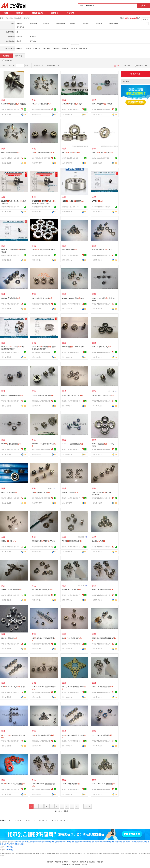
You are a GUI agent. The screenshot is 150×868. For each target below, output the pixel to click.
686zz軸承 (10, 847)
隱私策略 (83, 862)
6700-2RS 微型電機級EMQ (73, 395)
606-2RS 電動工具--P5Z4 (102, 250)
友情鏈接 (100, 862)
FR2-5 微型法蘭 (9, 638)
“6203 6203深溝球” (73, 201)
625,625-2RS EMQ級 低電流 (13, 687)
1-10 (55, 811)
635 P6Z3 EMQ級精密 (72, 638)
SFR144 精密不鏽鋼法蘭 (73, 444)
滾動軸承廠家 (19, 844)
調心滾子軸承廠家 (8, 844)
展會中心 (55, 13)
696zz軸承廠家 (109, 842)
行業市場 (70, 13)
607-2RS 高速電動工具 (11, 298)
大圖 (117, 65)
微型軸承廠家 (79, 842)
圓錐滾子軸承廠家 (132, 842)
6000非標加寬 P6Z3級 (102, 104)
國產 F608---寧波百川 (72, 589)
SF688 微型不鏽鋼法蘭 (12, 589)
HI (29, 820)
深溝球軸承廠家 (120, 842)
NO (43, 820)
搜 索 (144, 5)
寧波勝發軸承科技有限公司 (41, 255)
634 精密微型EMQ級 (41, 492)
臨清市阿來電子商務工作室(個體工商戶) (71, 207)
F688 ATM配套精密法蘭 (103, 589)
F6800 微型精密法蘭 (71, 784)
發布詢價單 (136, 73)
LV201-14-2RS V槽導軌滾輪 (103, 395)
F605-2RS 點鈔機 (69, 250)
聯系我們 (58, 862)
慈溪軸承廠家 (59, 842)
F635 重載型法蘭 (10, 492)
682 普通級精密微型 (11, 152)
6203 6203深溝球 (103, 152)
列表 (127, 65)
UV (61, 820)
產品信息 (6, 56)
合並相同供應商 (141, 65)
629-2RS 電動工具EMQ (102, 347)
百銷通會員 (9, 60)
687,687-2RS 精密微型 (102, 735)
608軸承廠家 (40, 842)
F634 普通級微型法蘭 (11, 444)
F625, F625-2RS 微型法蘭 (103, 784)
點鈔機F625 (99, 541)
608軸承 (19, 48)
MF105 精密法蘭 (70, 492)
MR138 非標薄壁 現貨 (72, 104)
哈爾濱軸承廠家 (30, 842)
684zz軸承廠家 (89, 842)
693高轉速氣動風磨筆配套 (43, 735)
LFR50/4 (97, 201)
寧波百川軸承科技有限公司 (10, 109)
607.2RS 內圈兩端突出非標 (12, 395)
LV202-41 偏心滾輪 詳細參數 (14, 104)
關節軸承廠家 (20, 842)
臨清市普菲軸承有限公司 (70, 158)
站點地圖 (75, 862)
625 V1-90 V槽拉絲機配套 (43, 152)
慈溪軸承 (65, 48)
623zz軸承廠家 (69, 842)
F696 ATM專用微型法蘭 (103, 687)
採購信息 (21, 13)
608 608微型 (71, 152)
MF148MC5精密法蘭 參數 (73, 298)
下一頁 (88, 806)
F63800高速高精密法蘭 (72, 541)
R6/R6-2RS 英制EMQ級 (42, 589)
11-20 (60, 811)
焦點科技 (78, 864)
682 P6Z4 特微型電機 (41, 104)
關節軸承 (74, 48)
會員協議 (92, 862)
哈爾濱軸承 (83, 48)
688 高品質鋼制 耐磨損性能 (43, 250)
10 (77, 806)
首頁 (6, 13)
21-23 (66, 811)
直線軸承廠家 (99, 842)
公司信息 (19, 56)
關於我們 (50, 862)
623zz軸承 (37, 48)
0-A (9, 820)
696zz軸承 (56, 48)
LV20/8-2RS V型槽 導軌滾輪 (43, 395)
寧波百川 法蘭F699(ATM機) (43, 541)
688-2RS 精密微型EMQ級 (42, 298)
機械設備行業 (37, 13)
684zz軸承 (47, 48)
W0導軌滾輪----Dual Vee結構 (73, 347)
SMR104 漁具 (9, 541)
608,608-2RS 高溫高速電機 (13, 784)
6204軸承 (28, 48)
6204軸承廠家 (50, 842)
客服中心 (67, 862)
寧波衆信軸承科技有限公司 (10, 207)
